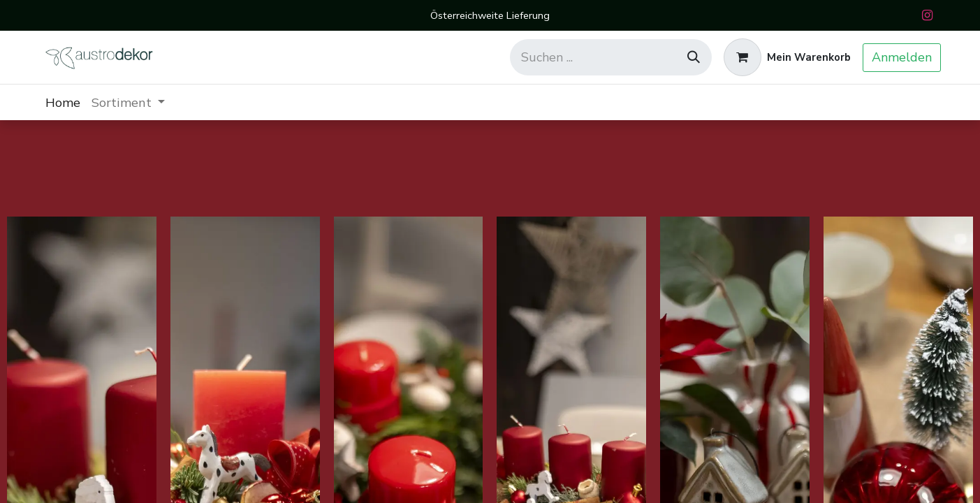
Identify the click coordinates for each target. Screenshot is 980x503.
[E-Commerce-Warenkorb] (787, 57)
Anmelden (902, 57)
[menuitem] (63, 102)
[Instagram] (928, 15)
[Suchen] (694, 57)
